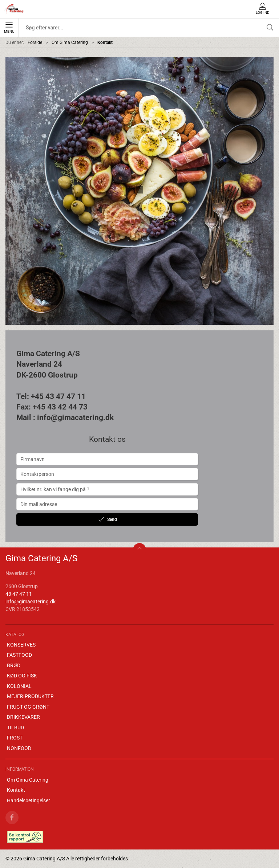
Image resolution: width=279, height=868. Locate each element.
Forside (35, 42)
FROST (15, 738)
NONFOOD (19, 748)
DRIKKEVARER (23, 717)
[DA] (14, 9)
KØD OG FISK (22, 676)
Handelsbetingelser (29, 800)
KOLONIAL (19, 686)
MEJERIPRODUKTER (30, 696)
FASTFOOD (19, 655)
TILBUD (15, 728)
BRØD (14, 665)
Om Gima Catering (70, 42)
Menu (9, 28)
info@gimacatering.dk (31, 602)
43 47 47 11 (19, 594)
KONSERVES (21, 645)
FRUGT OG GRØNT (28, 707)
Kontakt (16, 790)
